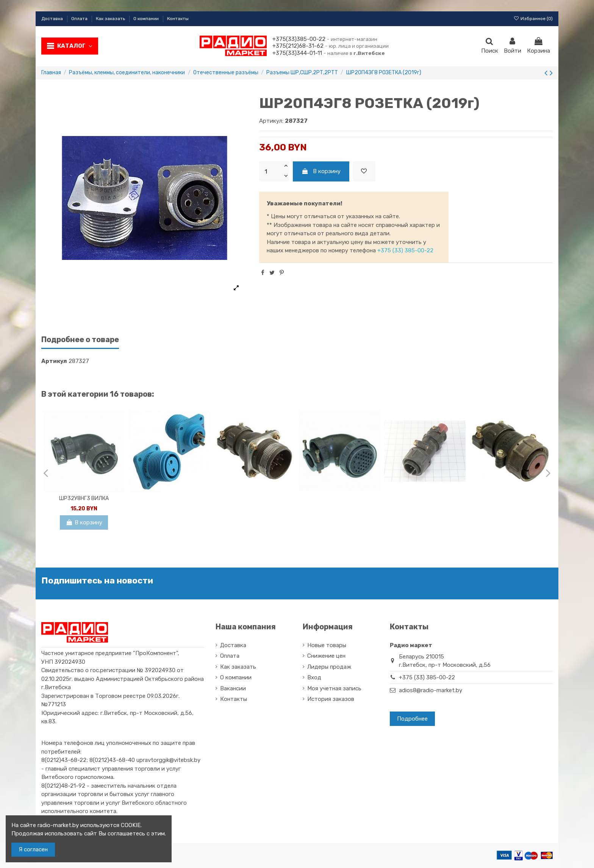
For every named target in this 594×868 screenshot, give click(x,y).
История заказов (331, 699)
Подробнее (412, 719)
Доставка (53, 19)
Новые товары (327, 645)
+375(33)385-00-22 (299, 39)
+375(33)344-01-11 (297, 53)
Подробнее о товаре (80, 340)
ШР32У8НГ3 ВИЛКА (84, 498)
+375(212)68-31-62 (298, 46)
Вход (314, 677)
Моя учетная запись (334, 688)
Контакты (178, 19)
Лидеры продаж (329, 667)
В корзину (321, 171)
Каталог (75, 46)
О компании (147, 19)
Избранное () (533, 19)
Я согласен (33, 849)
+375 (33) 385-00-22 (405, 250)
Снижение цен (326, 656)
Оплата (80, 19)
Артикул (54, 361)
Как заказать (111, 19)
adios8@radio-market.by (431, 690)
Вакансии (233, 688)
